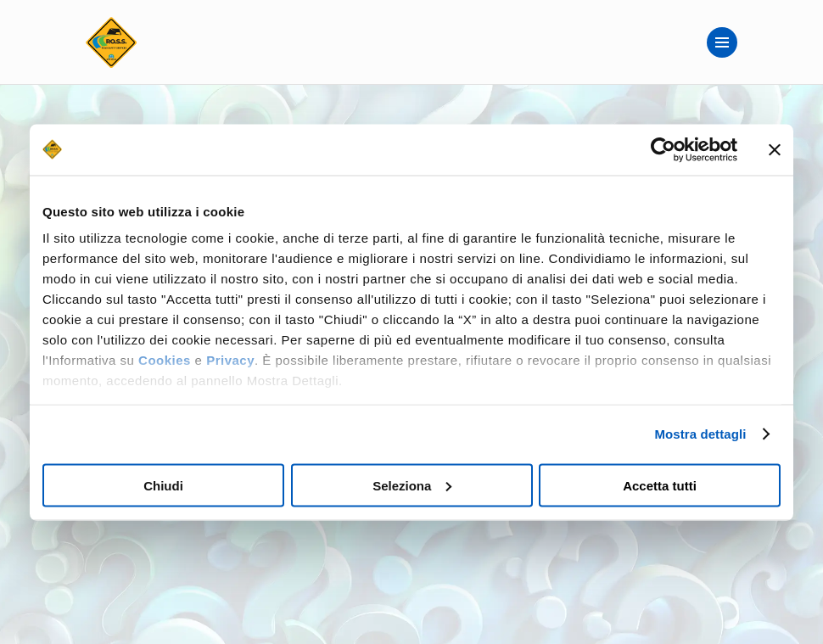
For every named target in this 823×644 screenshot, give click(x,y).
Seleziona (412, 485)
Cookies (165, 360)
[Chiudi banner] (775, 149)
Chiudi (163, 485)
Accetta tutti (660, 485)
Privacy (230, 360)
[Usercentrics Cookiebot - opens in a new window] (663, 149)
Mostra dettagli (700, 434)
